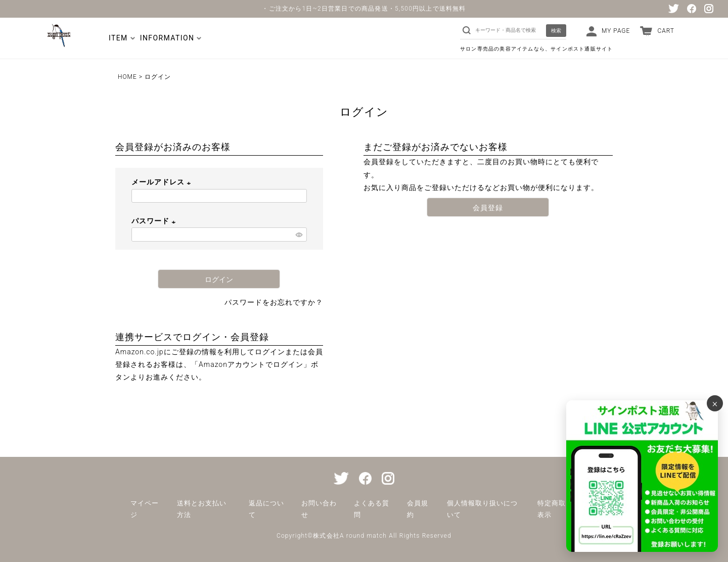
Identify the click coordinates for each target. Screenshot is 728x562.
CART (666, 31)
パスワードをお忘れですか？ (274, 302)
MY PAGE (616, 31)
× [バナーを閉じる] (715, 403)
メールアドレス (163, 182)
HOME (127, 77)
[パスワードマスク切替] (300, 235)
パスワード (155, 221)
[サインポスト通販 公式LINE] (642, 476)
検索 (556, 31)
